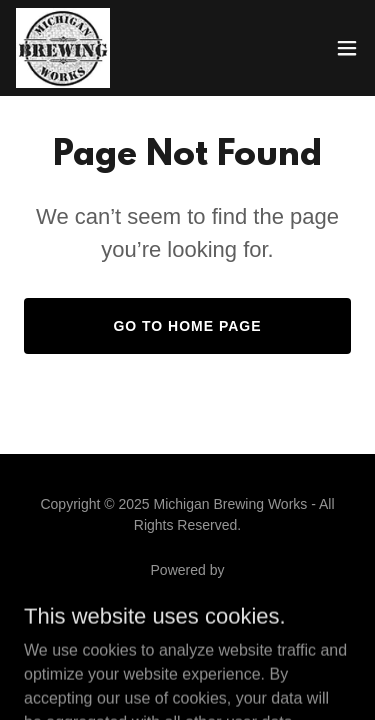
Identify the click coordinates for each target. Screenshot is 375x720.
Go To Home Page (187, 326)
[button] (347, 48)
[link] (63, 48)
